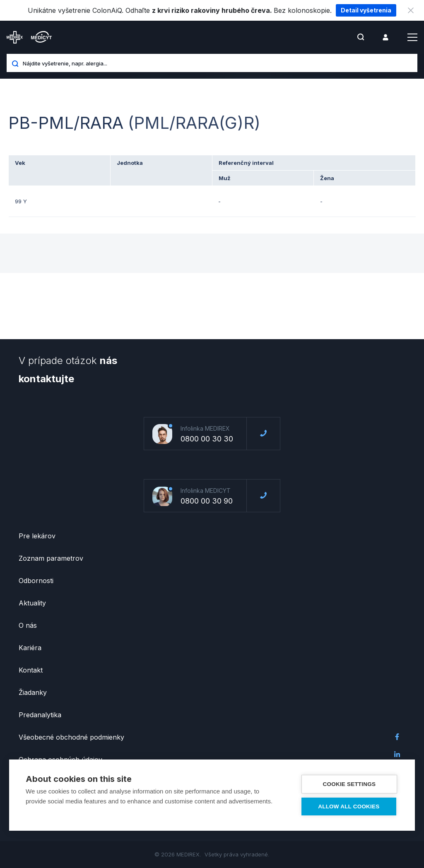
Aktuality (32, 603)
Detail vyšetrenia (366, 10)
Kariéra (30, 648)
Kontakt (31, 670)
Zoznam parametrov (51, 558)
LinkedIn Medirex (397, 754)
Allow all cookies (349, 807)
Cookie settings (349, 784)
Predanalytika (40, 715)
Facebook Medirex (397, 737)
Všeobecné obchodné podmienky (71, 737)
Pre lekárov (37, 536)
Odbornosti (36, 581)
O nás (28, 625)
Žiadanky (33, 692)
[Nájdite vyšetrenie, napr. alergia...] (217, 63)
